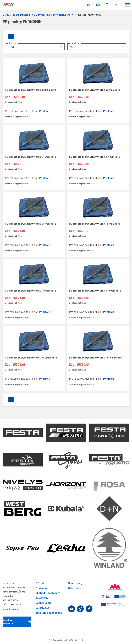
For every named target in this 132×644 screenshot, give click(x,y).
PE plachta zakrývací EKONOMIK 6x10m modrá (95, 291)
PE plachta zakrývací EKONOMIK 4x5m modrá (30, 224)
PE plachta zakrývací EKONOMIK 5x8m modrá (30, 291)
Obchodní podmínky (48, 593)
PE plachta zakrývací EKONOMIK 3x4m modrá (30, 157)
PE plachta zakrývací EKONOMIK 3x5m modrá (94, 157)
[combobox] (35, 47)
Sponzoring (75, 583)
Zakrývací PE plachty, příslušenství (54, 15)
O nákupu (41, 588)
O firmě (40, 583)
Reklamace (42, 608)
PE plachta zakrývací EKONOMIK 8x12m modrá (31, 358)
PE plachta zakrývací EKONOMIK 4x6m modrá (95, 224)
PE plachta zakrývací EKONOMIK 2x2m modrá (31, 90)
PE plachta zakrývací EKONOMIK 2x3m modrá (95, 90)
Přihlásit (44, 111)
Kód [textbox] (11, 47)
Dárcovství (75, 588)
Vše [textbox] (73, 47)
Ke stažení (42, 598)
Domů (6, 15)
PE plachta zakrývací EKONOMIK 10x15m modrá (95, 358)
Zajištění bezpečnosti (49, 613)
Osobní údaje (43, 603)
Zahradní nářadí (22, 15)
